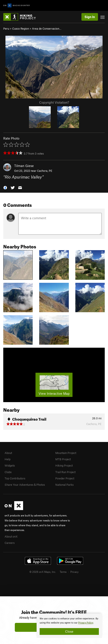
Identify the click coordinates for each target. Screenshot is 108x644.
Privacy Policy (86, 623)
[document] (69, 626)
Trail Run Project (65, 472)
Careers (10, 543)
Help (8, 459)
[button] (5, 187)
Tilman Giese (24, 166)
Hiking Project (64, 465)
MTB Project (63, 459)
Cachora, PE (45, 171)
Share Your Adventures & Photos (25, 485)
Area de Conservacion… (47, 29)
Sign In (90, 17)
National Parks (64, 485)
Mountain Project (66, 453)
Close (69, 631)
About (8, 453)
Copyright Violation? (54, 102)
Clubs (8, 472)
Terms (63, 572)
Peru (6, 29)
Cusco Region (21, 29)
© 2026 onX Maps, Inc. (43, 572)
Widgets (10, 465)
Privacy (74, 572)
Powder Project (65, 478)
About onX (11, 536)
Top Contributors (15, 478)
